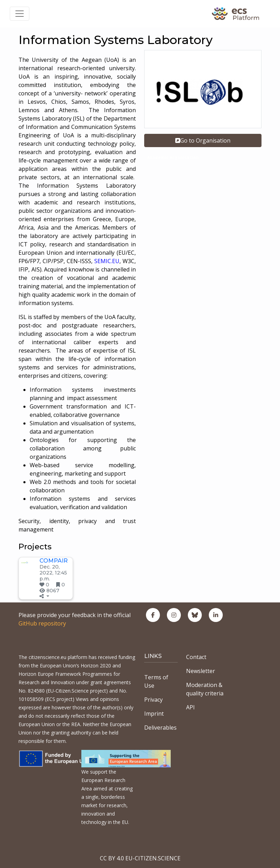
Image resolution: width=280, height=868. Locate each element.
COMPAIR (54, 561)
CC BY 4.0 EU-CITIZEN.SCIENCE (140, 858)
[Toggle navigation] (20, 14)
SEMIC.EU (107, 261)
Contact (196, 657)
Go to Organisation (203, 140)
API (190, 707)
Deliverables (160, 728)
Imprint (154, 714)
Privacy (153, 700)
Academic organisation (173, 157)
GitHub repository (42, 623)
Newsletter (201, 671)
